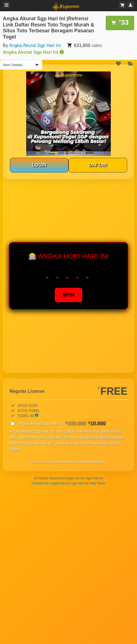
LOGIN (39, 165)
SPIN (68, 295)
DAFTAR (98, 165)
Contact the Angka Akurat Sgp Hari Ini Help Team (68, 483)
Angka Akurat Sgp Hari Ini (35, 45)
